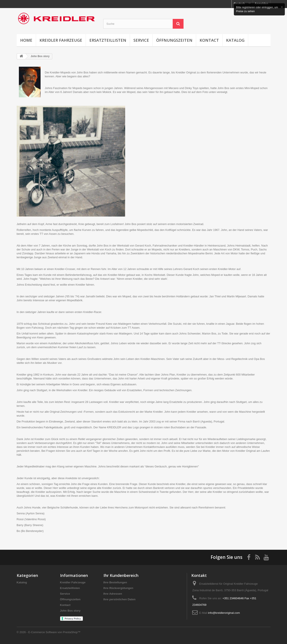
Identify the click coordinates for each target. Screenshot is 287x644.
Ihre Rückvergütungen (118, 588)
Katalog (235, 40)
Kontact (209, 40)
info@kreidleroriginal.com (224, 613)
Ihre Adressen (113, 594)
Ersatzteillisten (108, 40)
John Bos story (70, 611)
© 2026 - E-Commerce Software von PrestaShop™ (49, 632)
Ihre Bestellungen (115, 582)
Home (26, 40)
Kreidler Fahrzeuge (61, 40)
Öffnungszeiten (174, 40)
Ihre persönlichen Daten (120, 599)
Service (141, 40)
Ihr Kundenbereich (121, 575)
